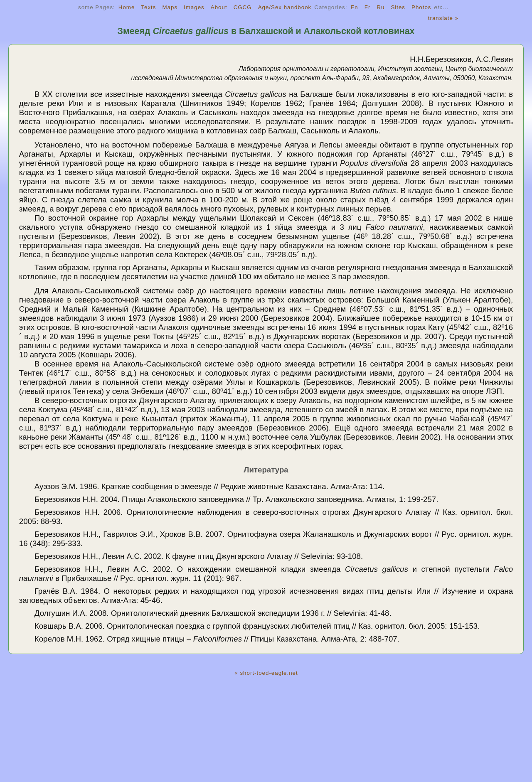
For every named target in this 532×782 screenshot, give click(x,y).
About (219, 7)
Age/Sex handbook (285, 7)
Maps (170, 7)
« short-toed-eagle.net (266, 673)
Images (194, 7)
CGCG (243, 7)
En (354, 7)
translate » (443, 18)
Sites (398, 7)
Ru (381, 7)
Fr (368, 7)
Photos (421, 7)
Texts (148, 7)
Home (127, 7)
